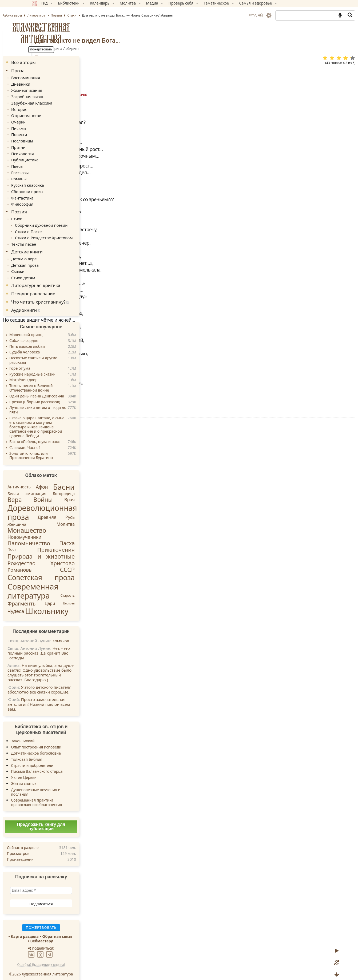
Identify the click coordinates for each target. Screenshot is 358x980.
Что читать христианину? (65, 294)
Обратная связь (84, 929)
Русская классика (54, 181)
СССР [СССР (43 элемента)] (94, 562)
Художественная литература (68, 33)
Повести (46, 132)
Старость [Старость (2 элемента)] (95, 588)
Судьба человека (51, 345)
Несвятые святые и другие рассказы (60, 353)
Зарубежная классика (58, 102)
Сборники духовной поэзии (67, 220)
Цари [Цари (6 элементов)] (77, 596)
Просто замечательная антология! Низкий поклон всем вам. (66, 697)
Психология (49, 150)
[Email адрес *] (68, 883)
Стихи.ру (152, 400)
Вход (229, 15)
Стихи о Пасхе (55, 226)
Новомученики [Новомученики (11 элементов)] (51, 529)
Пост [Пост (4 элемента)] (39, 542)
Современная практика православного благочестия (63, 795)
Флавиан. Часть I (51, 440)
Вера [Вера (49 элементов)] (42, 493)
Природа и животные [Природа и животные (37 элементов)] (68, 549)
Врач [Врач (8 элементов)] (96, 492)
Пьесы (44, 163)
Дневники (47, 84)
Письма (45, 126)
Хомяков (88, 634)
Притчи (45, 144)
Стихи (156, 31)
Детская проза (51, 258)
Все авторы (50, 62)
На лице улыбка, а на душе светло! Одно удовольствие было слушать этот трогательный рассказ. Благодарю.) (67, 665)
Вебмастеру (68, 933)
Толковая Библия (53, 752)
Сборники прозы (53, 187)
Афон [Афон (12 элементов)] (69, 479)
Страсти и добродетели (59, 758)
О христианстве (52, 114)
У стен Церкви (51, 770)
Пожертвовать (132, 502)
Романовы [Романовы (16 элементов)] (47, 562)
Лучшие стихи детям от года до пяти (65, 403)
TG (234, 511)
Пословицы (49, 138)
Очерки (45, 120)
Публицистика (51, 156)
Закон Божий (50, 734)
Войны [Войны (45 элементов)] (70, 492)
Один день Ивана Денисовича (64, 389)
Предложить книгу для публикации (68, 819)
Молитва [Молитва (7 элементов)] (93, 517)
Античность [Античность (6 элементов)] (46, 479)
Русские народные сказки (59, 367)
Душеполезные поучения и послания (63, 784)
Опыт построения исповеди (63, 740)
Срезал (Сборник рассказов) (62, 395)
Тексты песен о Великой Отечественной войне (58, 381)
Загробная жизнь (54, 96)
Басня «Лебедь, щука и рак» (61, 434)
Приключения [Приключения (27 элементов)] (83, 542)
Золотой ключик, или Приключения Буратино (58, 448)
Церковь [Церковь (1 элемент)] (96, 596)
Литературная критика (63, 278)
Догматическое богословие (63, 746)
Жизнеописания (53, 90)
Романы (45, 175)
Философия (49, 199)
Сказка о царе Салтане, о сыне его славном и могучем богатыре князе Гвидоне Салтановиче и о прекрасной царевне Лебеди (64, 420)
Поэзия (46, 207)
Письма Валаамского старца (64, 764)
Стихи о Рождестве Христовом (69, 232)
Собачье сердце (51, 333)
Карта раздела (51, 929)
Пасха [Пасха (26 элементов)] (94, 536)
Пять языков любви (54, 339)
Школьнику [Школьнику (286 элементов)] (74, 604)
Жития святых (51, 776)
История (46, 108)
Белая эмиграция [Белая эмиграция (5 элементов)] (54, 486)
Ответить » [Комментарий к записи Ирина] (129, 563)
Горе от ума (47, 361)
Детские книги (54, 245)
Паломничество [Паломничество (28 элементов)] (56, 536)
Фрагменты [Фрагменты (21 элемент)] (49, 596)
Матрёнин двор (50, 373)
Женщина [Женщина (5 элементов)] (44, 517)
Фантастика (49, 193)
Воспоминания (52, 77)
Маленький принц (53, 327)
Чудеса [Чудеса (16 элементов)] (43, 604)
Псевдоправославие (60, 286)
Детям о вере (50, 252)
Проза (45, 71)
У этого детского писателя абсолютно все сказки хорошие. (66, 682)
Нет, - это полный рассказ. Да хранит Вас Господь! (66, 646)
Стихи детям (49, 270)
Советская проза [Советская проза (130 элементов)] (68, 570)
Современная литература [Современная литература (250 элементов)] (60, 584)
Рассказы (46, 169)
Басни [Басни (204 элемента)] (91, 479)
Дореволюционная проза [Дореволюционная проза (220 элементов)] (69, 505)
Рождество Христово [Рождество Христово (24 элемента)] (68, 556)
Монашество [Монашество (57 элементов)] (54, 523)
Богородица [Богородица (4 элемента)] (91, 486)
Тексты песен (50, 238)
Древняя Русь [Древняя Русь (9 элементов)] (83, 510)
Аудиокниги (51, 303)
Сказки (44, 264)
